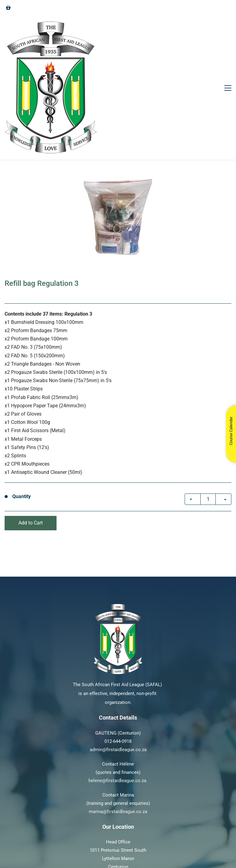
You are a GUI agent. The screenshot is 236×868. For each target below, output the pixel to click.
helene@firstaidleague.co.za (117, 710)
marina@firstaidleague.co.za (118, 741)
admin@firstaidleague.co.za (118, 679)
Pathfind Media (159, 848)
